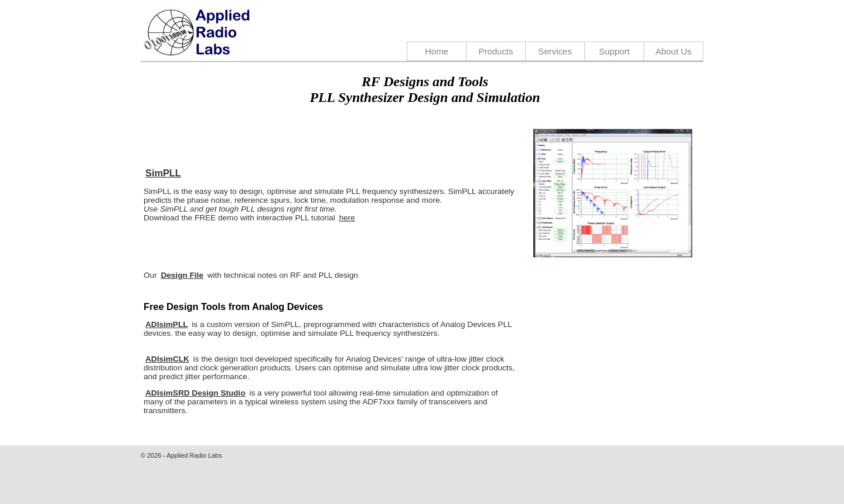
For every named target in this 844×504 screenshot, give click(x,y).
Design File (182, 275)
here (347, 218)
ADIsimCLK (167, 359)
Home (437, 51)
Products (496, 51)
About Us (673, 51)
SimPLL (163, 173)
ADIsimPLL (167, 324)
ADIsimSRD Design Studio (195, 393)
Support (614, 51)
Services (555, 51)
